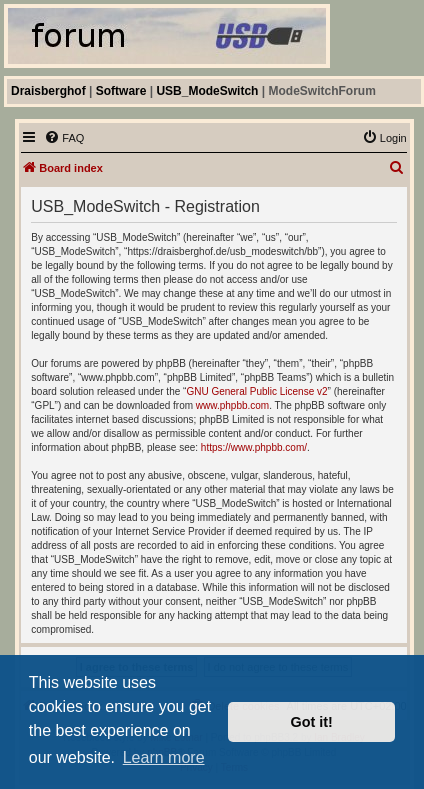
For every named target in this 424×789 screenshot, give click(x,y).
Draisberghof (48, 91)
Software (121, 91)
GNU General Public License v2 (256, 391)
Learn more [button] (164, 757)
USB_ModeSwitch (207, 91)
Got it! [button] (312, 722)
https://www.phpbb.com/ (254, 447)
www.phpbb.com (232, 405)
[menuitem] (64, 138)
